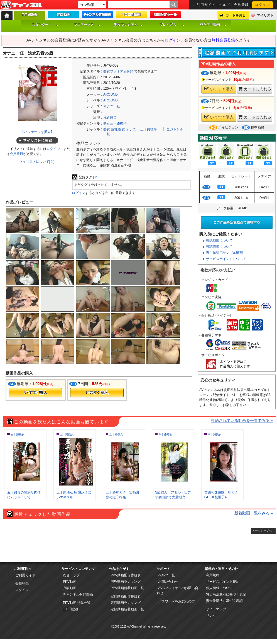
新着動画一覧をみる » (254, 513)
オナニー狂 (112, 106)
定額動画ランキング (126, 603)
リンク (211, 616)
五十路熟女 (18, 434)
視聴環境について (219, 247)
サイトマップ (216, 609)
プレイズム (172, 25)
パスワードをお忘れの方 (177, 601)
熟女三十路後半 (115, 123)
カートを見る (236, 15)
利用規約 (213, 575)
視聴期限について (219, 240)
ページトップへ (262, 531)
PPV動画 (70, 582)
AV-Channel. (135, 627)
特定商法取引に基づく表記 (226, 594)
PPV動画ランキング (126, 582)
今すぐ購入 (35, 393)
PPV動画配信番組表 (126, 575)
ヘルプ (225, 5)
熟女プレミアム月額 (118, 71)
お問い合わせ (168, 582)
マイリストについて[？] (37, 162)
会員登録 (241, 5)
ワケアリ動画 (213, 25)
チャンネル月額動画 (78, 594)
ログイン (263, 5)
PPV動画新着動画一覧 (127, 588)
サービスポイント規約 (223, 582)
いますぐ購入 (219, 89)
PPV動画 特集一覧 (77, 603)
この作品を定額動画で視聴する (237, 222)
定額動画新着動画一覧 (127, 609)
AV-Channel (21, 5)
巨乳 (114, 129)
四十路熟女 (165, 434)
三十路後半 (149, 129)
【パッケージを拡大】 (37, 132)
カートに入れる (255, 89)
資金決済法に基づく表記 (224, 601)
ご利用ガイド (204, 5)
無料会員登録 (223, 40)
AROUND (111, 94)
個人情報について (219, 588)
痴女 (122, 129)
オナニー (133, 129)
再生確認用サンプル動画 (224, 253)
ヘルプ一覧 (166, 575)
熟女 (107, 129)
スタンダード (45, 25)
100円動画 (71, 609)
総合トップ (71, 575)
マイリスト (265, 15)
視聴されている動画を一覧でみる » (242, 421)
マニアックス (87, 25)
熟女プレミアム (128, 25)
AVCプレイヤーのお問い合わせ (177, 590)
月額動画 (70, 588)
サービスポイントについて (226, 259)
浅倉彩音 (110, 118)
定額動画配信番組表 (126, 596)
